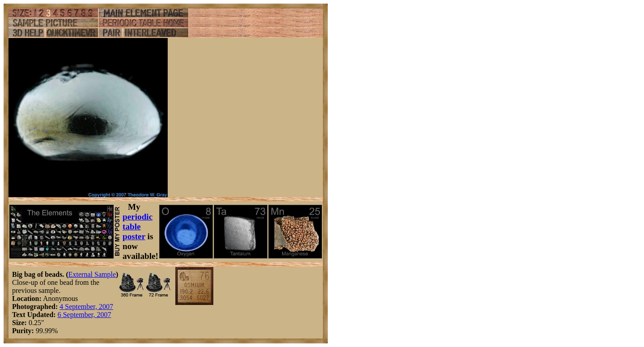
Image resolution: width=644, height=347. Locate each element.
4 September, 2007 (86, 307)
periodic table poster (138, 226)
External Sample (92, 274)
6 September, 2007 (85, 315)
